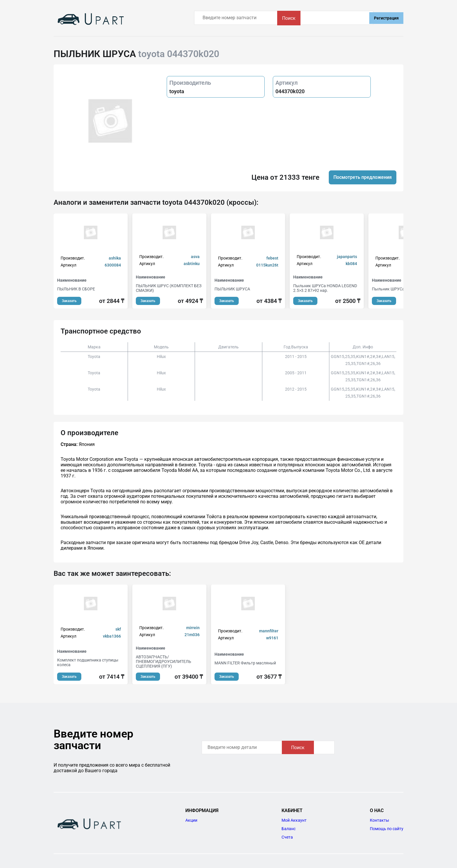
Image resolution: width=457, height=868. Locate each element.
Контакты (379, 820)
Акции (191, 820)
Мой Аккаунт (294, 820)
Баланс (289, 829)
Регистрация (386, 18)
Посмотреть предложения (363, 177)
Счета (287, 837)
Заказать (69, 301)
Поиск (349, 18)
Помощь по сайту (387, 829)
